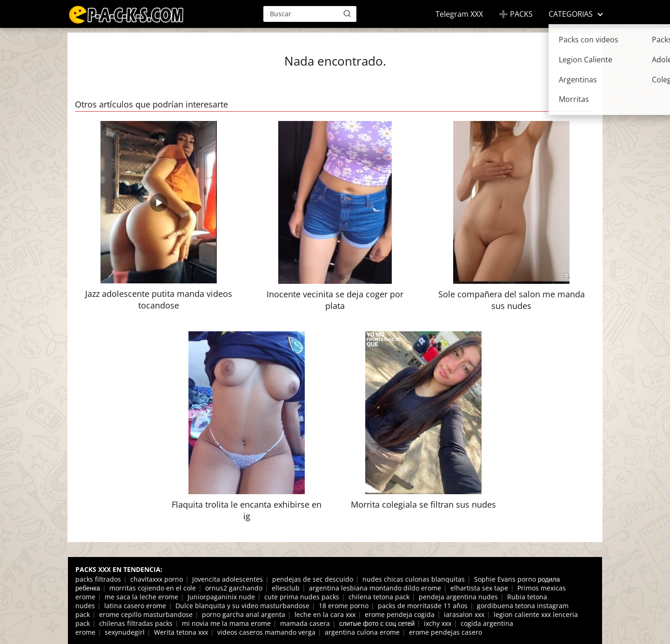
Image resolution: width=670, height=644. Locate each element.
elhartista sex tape (479, 588)
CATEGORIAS (571, 14)
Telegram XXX (459, 14)
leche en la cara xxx (325, 614)
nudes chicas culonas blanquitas (414, 579)
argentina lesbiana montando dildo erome (375, 588)
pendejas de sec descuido (313, 579)
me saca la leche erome (141, 597)
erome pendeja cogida (400, 614)
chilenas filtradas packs (136, 623)
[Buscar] (347, 13)
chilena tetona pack (379, 597)
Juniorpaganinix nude (221, 597)
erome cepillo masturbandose (146, 614)
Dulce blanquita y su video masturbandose (242, 606)
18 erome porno (344, 606)
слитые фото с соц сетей (377, 623)
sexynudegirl (125, 632)
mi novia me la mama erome (226, 623)
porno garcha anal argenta (244, 614)
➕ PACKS (516, 14)
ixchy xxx (438, 623)
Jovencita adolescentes (228, 579)
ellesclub (286, 588)
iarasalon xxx (464, 614)
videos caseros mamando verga (266, 632)
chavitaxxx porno (157, 579)
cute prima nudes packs (302, 597)
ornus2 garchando (234, 588)
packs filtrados (98, 579)
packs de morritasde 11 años (423, 606)
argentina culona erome (362, 632)
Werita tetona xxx (181, 632)
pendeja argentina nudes (458, 597)
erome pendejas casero (446, 632)
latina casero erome (135, 606)
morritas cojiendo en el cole (153, 588)
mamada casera (305, 623)
